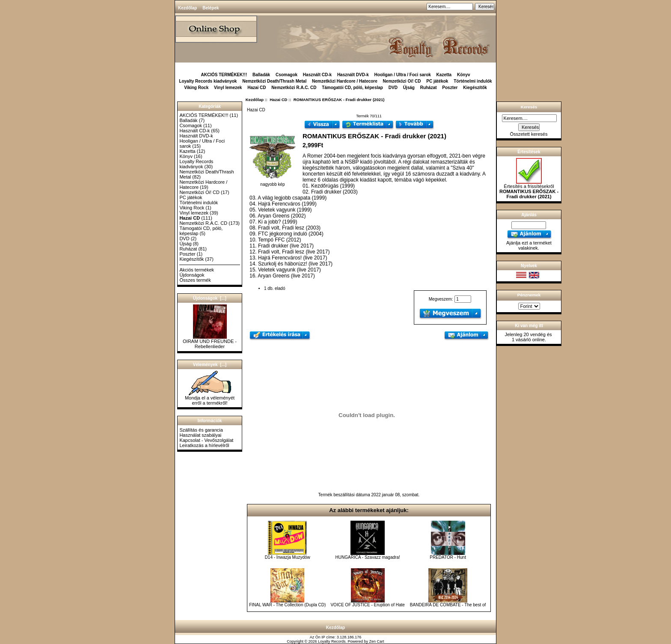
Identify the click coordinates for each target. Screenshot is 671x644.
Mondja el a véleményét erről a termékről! (210, 398)
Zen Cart (377, 641)
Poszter (450, 88)
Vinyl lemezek (228, 88)
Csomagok (287, 75)
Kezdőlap (187, 8)
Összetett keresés (528, 134)
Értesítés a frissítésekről (529, 189)
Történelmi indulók (473, 81)
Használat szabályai (200, 435)
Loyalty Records (332, 641)
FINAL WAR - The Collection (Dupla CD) (287, 605)
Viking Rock (196, 88)
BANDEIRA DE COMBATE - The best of (448, 605)
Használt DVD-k (353, 75)
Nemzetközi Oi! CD (402, 81)
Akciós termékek (197, 270)
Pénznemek (529, 295)
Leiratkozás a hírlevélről (204, 445)
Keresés (529, 107)
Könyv (464, 75)
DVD (393, 88)
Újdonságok (192, 275)
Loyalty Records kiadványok (208, 81)
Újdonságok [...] (210, 298)
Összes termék (195, 280)
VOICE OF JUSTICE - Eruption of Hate (367, 605)
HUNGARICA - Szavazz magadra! (368, 557)
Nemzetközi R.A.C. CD (294, 88)
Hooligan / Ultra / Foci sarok (403, 75)
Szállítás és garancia (201, 430)
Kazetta (444, 75)
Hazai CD (278, 100)
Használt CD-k (317, 75)
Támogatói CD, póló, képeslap (352, 88)
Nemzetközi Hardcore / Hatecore (345, 81)
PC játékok (437, 81)
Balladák (261, 75)
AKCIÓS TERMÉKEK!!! (224, 75)
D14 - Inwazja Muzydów (288, 557)
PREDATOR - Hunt (448, 557)
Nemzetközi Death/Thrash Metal (274, 81)
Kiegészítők (475, 88)
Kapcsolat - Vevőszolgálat (206, 440)
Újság (409, 88)
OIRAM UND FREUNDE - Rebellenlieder (210, 342)
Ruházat (429, 88)
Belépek (211, 8)
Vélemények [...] (210, 365)
